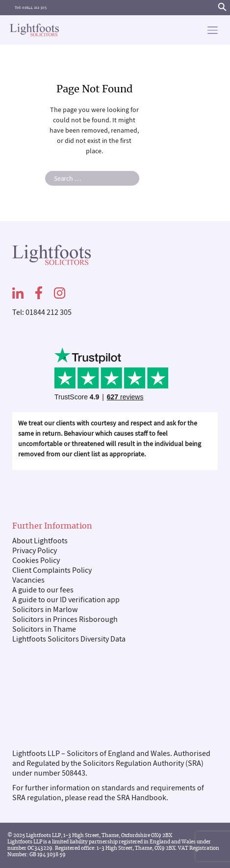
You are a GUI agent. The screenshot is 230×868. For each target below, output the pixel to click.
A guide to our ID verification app (66, 600)
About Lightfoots (40, 541)
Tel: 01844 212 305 (31, 8)
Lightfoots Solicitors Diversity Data (69, 639)
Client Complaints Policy (52, 570)
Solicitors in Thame (44, 629)
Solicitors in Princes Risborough (65, 619)
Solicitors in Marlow (45, 610)
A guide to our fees (43, 590)
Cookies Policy (36, 560)
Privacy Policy (35, 551)
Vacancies (28, 580)
